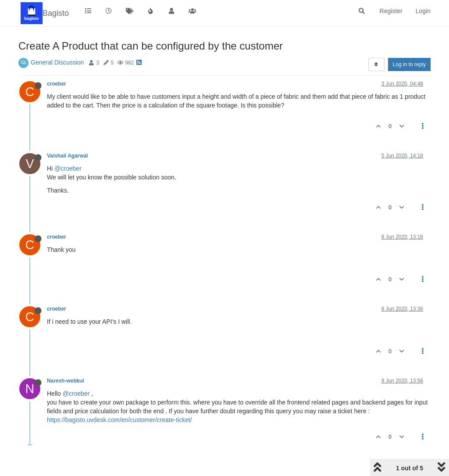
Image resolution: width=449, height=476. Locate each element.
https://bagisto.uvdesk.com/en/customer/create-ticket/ (119, 420)
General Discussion (57, 62)
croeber (57, 84)
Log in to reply (409, 64)
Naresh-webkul (66, 381)
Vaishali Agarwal (67, 156)
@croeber (68, 168)
